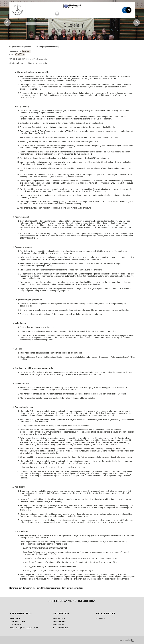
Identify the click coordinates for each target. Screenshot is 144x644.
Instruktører (60, 628)
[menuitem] (29, 14)
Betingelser (59, 621)
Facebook (101, 618)
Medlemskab (59, 618)
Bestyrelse (58, 625)
